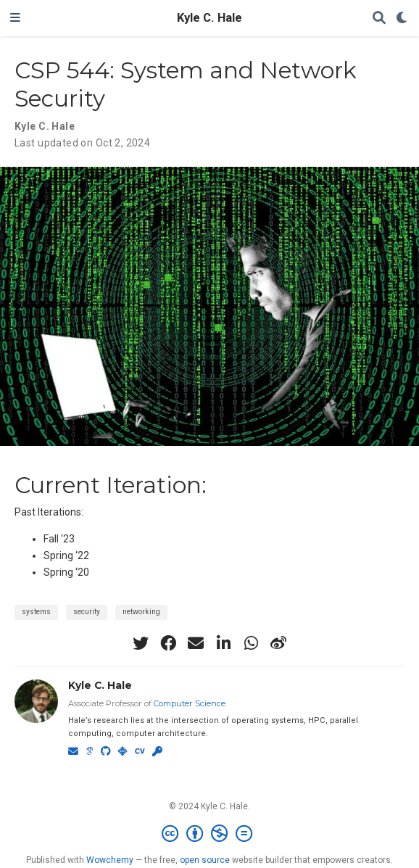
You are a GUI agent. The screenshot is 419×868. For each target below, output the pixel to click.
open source (205, 860)
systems (36, 612)
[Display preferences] (402, 18)
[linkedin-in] (223, 643)
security (87, 612)
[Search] (379, 18)
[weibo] (278, 643)
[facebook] (168, 643)
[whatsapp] (251, 643)
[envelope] (196, 643)
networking (141, 612)
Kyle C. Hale (209, 18)
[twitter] (141, 643)
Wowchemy (110, 860)
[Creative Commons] (210, 834)
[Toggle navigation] (15, 18)
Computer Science (190, 703)
